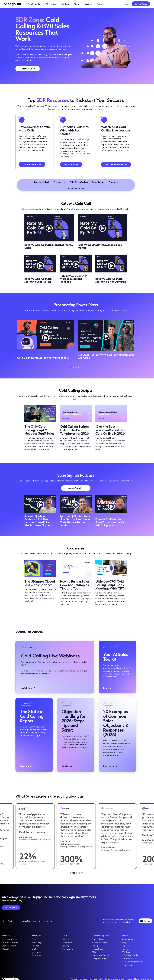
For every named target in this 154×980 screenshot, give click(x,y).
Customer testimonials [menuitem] (132, 962)
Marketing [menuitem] (36, 942)
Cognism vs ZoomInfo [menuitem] (101, 955)
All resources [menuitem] (128, 939)
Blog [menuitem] (124, 942)
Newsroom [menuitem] (48, 921)
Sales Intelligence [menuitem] (9, 939)
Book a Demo (141, 4)
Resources (88, 4)
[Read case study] (37, 836)
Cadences (113, 182)
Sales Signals (98, 182)
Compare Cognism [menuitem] (100, 958)
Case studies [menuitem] (128, 958)
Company (101, 4)
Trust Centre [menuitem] (67, 949)
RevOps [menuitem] (35, 946)
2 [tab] (73, 367)
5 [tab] (81, 367)
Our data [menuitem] (66, 939)
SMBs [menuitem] (34, 949)
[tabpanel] (46, 340)
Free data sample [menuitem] (100, 942)
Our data (65, 4)
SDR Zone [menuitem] (126, 952)
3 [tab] (76, 367)
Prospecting (59, 182)
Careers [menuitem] (37, 921)
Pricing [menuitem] (95, 946)
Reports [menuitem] (126, 946)
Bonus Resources (76, 188)
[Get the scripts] (32, 164)
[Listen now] (71, 164)
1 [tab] (71, 367)
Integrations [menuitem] (7, 949)
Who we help (51, 4)
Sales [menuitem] (34, 939)
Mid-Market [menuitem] (37, 952)
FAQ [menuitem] (94, 952)
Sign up (147, 921)
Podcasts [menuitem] (126, 949)
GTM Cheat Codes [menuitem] (130, 955)
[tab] (71, 873)
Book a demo (11, 908)
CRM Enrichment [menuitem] (9, 946)
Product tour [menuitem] (98, 949)
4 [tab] (78, 367)
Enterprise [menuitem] (36, 955)
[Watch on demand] (116, 164)
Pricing (76, 4)
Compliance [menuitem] (67, 942)
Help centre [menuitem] (127, 965)
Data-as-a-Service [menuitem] (10, 942)
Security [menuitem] (66, 946)
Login (127, 4)
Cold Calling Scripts (79, 182)
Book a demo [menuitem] (98, 939)
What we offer (34, 4)
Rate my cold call (42, 182)
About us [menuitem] (26, 921)
